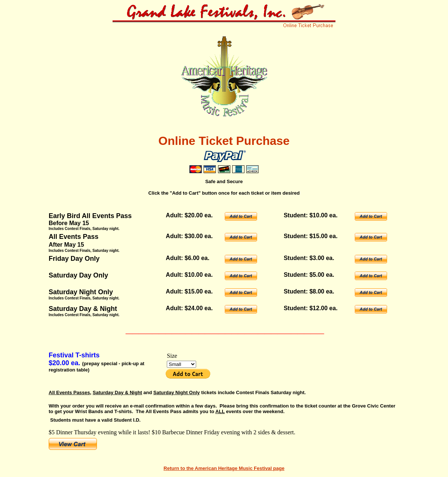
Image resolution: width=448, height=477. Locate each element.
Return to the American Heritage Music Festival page (224, 468)
